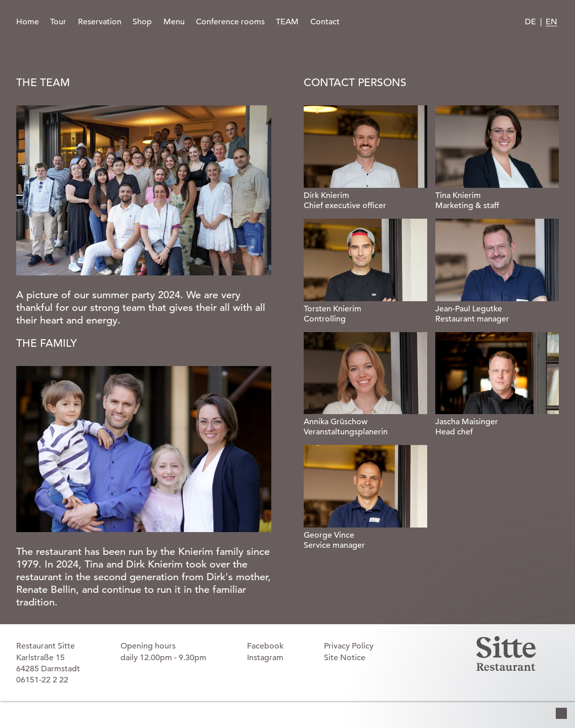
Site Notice (345, 658)
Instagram (265, 658)
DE (530, 22)
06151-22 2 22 (42, 680)
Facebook (265, 646)
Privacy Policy (349, 646)
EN (551, 22)
